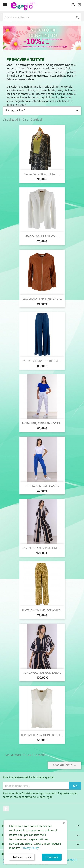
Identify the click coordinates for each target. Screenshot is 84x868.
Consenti (52, 857)
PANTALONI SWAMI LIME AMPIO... (42, 610)
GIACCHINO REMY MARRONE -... (42, 299)
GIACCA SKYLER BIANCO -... (42, 236)
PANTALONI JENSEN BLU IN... (42, 486)
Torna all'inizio (64, 765)
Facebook (6, 809)
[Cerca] (42, 17)
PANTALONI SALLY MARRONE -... (42, 548)
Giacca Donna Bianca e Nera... (42, 174)
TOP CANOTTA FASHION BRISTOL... (42, 735)
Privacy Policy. (30, 848)
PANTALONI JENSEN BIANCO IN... (42, 423)
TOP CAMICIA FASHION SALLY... (42, 673)
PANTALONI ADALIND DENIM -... (42, 361)
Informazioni (22, 857)
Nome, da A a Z (42, 111)
